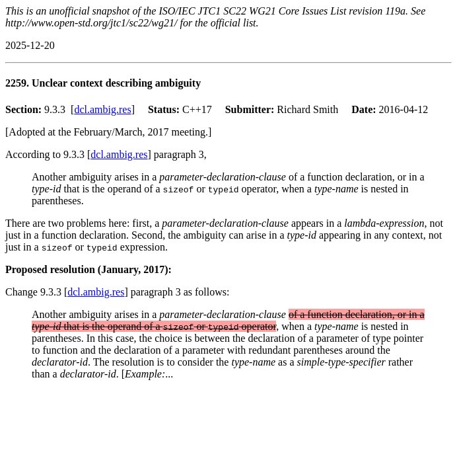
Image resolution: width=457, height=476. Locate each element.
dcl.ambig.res (102, 109)
